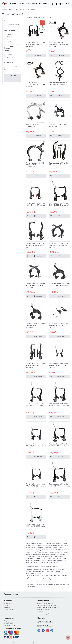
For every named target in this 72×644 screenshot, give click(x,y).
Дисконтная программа (45, 603)
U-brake (9, 37)
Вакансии (7, 608)
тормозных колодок (32, 551)
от (8, 67)
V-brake (9, 34)
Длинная (10, 57)
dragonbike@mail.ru (53, 626)
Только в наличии (13, 25)
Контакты (7, 605)
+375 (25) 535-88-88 (53, 622)
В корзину (38, 55)
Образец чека (42, 612)
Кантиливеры (11, 39)
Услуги (6, 621)
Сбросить (13, 80)
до (17, 67)
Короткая (10, 55)
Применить (13, 76)
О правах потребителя (45, 614)
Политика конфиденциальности (48, 608)
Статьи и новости (10, 610)
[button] (13, 4)
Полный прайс (9, 623)
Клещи (9, 42)
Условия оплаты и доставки (47, 605)
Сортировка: (30, 18)
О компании (8, 603)
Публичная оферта (44, 610)
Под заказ (38, 216)
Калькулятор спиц (10, 625)
